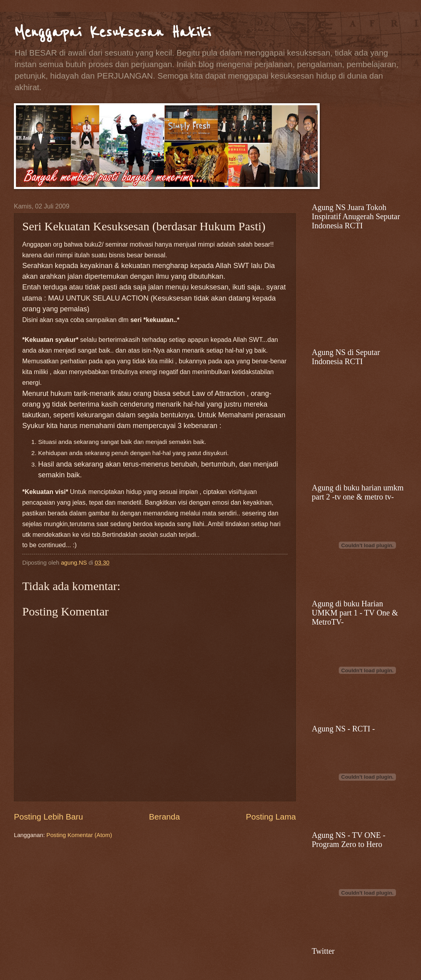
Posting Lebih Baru (48, 817)
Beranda (164, 817)
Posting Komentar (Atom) (79, 835)
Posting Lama (271, 817)
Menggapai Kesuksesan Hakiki (112, 32)
